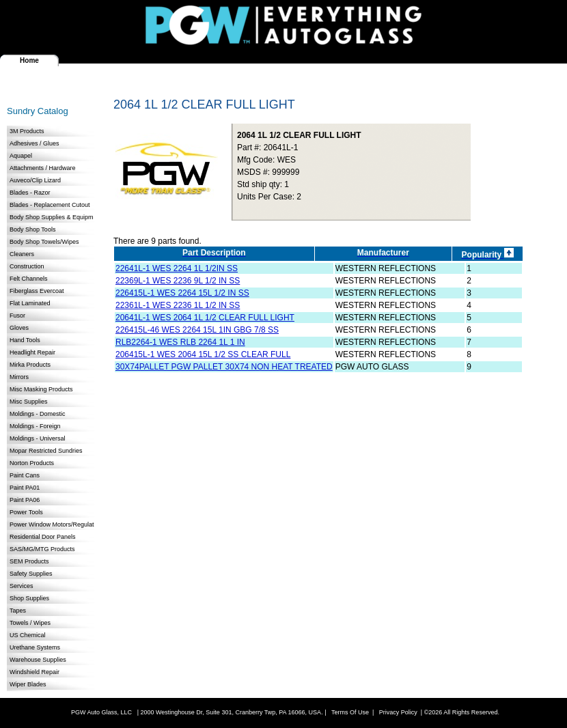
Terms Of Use (350, 712)
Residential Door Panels (43, 537)
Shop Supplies (29, 598)
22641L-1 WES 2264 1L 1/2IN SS (177, 268)
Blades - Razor (30, 193)
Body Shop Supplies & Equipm (52, 217)
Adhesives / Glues (34, 143)
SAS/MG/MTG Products (42, 549)
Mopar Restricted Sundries (46, 451)
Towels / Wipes (30, 623)
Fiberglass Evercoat (37, 291)
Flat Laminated (30, 303)
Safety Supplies (31, 574)
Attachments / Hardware (43, 168)
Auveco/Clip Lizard (35, 180)
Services (22, 586)
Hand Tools (25, 340)
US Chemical (28, 635)
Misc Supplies (29, 402)
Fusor (17, 316)
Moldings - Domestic (38, 414)
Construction (27, 266)
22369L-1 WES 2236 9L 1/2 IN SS (178, 281)
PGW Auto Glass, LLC (101, 712)
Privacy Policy (398, 712)
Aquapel (21, 156)
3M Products (27, 131)
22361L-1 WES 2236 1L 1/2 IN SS (178, 305)
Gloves (19, 328)
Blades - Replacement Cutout (50, 205)
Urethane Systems (35, 647)
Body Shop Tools (32, 229)
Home (29, 60)
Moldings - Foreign (35, 426)
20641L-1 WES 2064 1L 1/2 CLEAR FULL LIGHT (205, 318)
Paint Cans (25, 475)
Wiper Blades (28, 684)
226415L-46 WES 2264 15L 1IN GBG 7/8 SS (197, 330)
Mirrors (19, 377)
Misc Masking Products (41, 389)
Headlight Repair (32, 352)
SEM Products (29, 561)
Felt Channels (29, 279)
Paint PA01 (25, 488)
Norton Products (32, 463)
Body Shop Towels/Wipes (44, 242)
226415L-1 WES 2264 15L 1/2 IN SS (182, 293)
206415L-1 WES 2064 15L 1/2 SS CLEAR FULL (203, 354)
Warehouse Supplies (38, 660)
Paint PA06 (25, 500)
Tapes (18, 611)
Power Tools (26, 512)
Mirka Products (30, 365)
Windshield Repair (34, 672)
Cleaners (22, 254)
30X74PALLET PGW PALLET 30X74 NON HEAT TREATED (224, 367)
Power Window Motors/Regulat (52, 524)
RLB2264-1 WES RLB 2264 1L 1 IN (180, 342)
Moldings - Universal (38, 438)
